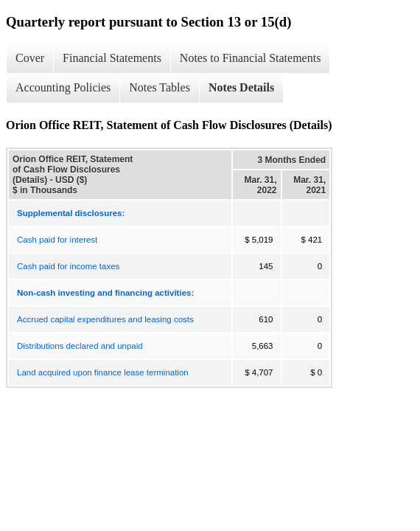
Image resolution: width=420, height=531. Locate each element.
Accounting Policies (63, 87)
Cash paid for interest (57, 240)
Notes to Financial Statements (251, 58)
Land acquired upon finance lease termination (103, 372)
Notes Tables (160, 87)
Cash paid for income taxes (68, 266)
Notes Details (241, 87)
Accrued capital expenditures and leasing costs (105, 319)
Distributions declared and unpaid (80, 346)
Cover (30, 58)
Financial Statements (112, 58)
